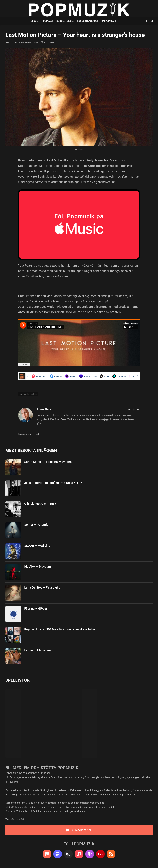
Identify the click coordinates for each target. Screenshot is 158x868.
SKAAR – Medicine (37, 546)
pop (18, 42)
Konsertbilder (65, 21)
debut (9, 42)
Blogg (35, 21)
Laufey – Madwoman (39, 650)
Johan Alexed (45, 409)
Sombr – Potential (37, 525)
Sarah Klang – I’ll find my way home (49, 462)
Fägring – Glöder (36, 608)
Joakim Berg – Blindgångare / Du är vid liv (53, 483)
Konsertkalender (88, 21)
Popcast (48, 21)
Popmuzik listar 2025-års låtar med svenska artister (60, 629)
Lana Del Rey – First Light (42, 587)
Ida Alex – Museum (37, 567)
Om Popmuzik (109, 21)
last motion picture (28, 394)
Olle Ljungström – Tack (40, 504)
